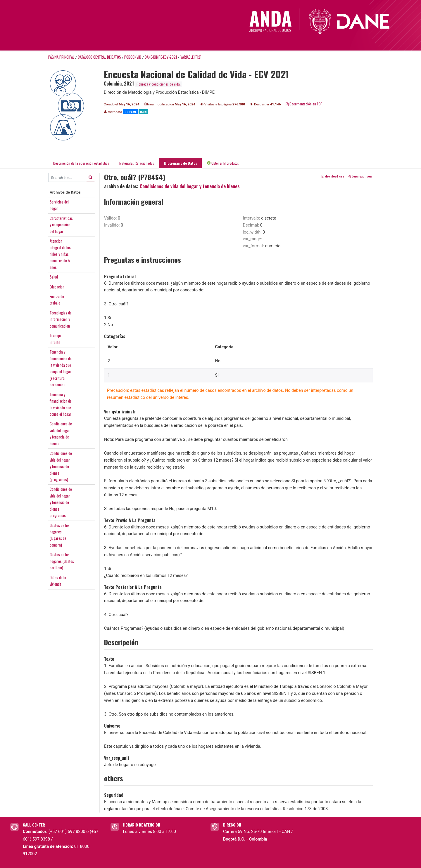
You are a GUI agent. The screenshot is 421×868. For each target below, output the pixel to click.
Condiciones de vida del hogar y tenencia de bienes (190, 186)
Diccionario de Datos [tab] (181, 163)
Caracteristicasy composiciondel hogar (61, 225)
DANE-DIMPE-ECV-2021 (161, 57)
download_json (360, 176)
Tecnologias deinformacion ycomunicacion (61, 319)
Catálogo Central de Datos (99, 57)
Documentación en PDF (304, 104)
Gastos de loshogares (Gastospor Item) (62, 561)
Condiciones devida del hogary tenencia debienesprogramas (61, 502)
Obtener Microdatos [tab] (223, 163)
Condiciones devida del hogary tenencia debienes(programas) (61, 466)
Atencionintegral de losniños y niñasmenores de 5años (60, 254)
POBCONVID (133, 57)
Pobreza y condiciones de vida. (159, 84)
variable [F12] (191, 57)
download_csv (333, 176)
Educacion (57, 287)
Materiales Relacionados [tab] (137, 163)
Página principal (61, 57)
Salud (54, 277)
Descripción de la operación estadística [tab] (81, 163)
